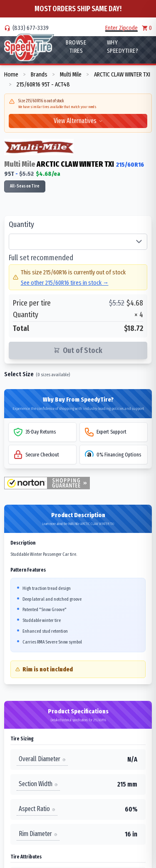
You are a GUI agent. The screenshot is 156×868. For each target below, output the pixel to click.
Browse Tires (76, 47)
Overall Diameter (42, 759)
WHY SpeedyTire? (123, 47)
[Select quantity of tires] (78, 242)
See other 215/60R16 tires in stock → (65, 283)
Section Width (38, 784)
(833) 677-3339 (31, 28)
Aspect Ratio (37, 809)
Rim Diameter (38, 834)
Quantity (21, 224)
